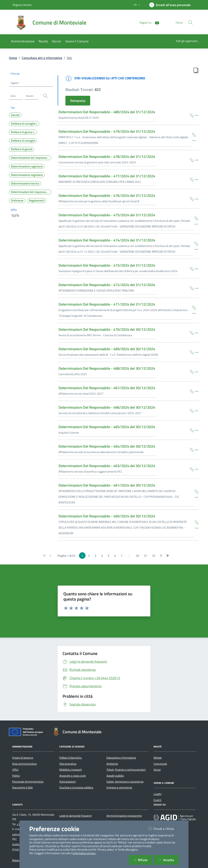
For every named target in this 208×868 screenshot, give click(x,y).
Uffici (14, 210)
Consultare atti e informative (42, 58)
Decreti (15, 115)
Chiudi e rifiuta (164, 829)
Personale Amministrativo (28, 782)
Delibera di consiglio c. (24, 124)
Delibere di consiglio (23, 141)
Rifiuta (143, 860)
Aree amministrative (24, 764)
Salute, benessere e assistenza (125, 782)
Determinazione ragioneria (27, 166)
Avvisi (157, 770)
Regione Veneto (22, 5)
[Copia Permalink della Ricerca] (196, 70)
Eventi (157, 800)
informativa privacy (84, 853)
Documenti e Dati (22, 787)
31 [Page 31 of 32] (146, 556)
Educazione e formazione (121, 758)
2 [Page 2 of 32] (89, 556)
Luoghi (158, 794)
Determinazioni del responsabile (31, 192)
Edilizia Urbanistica (70, 758)
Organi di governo (23, 758)
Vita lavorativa (68, 764)
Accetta (169, 860)
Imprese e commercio (119, 787)
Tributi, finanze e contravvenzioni (126, 770)
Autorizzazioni (68, 782)
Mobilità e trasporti (71, 770)
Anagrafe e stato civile (73, 776)
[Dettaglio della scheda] (197, 115)
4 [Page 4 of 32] (102, 556)
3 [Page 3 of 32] (95, 556)
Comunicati (160, 764)
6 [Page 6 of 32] (115, 556)
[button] (44, 555)
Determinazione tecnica (25, 183)
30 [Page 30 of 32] (138, 556)
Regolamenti (37, 200)
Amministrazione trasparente (124, 816)
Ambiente (112, 764)
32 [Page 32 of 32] (154, 556)
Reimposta (78, 101)
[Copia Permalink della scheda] (192, 115)
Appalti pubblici (115, 776)
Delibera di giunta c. (23, 132)
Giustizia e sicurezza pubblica (76, 787)
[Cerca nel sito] (191, 23)
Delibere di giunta (22, 149)
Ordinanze (17, 200)
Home (13, 58)
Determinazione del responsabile (31, 158)
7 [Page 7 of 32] (121, 556)
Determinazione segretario (27, 175)
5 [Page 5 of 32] (108, 556)
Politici (16, 776)
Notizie (158, 758)
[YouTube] (155, 22)
